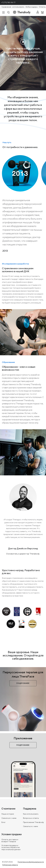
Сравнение (6, 7)
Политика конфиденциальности (31, 862)
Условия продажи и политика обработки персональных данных (11, 847)
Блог (4, 822)
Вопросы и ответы (31, 818)
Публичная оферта (10, 865)
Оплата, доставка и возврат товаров (10, 840)
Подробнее (23, 683)
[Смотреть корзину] (43, 12)
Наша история (8, 814)
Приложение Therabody (33, 822)
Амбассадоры (32, 7)
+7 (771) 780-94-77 (8, 3)
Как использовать (31, 814)
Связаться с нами (9, 818)
